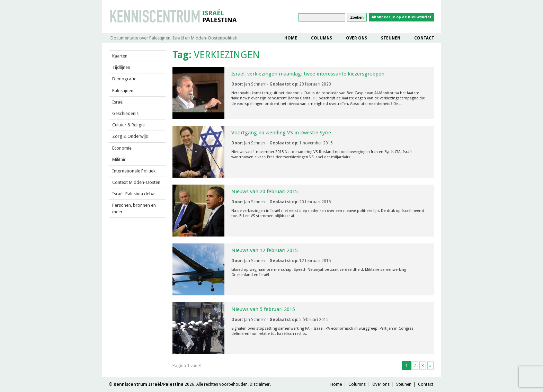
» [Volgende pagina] (430, 366)
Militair (119, 159)
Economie (122, 148)
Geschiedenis (125, 113)
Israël (118, 102)
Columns (322, 38)
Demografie (124, 79)
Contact (424, 38)
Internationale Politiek (134, 171)
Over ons (357, 38)
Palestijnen (123, 91)
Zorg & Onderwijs (130, 136)
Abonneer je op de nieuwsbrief (402, 17)
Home (291, 38)
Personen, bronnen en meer (134, 208)
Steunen (391, 38)
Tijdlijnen (121, 67)
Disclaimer (260, 384)
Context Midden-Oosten (136, 182)
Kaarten (120, 56)
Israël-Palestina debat (134, 194)
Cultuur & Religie (128, 125)
